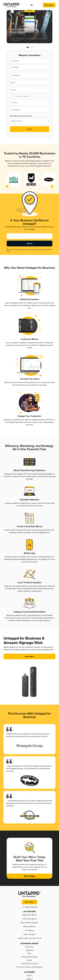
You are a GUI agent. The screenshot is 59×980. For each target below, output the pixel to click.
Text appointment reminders (22, 96)
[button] (31, 5)
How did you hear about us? (21, 116)
